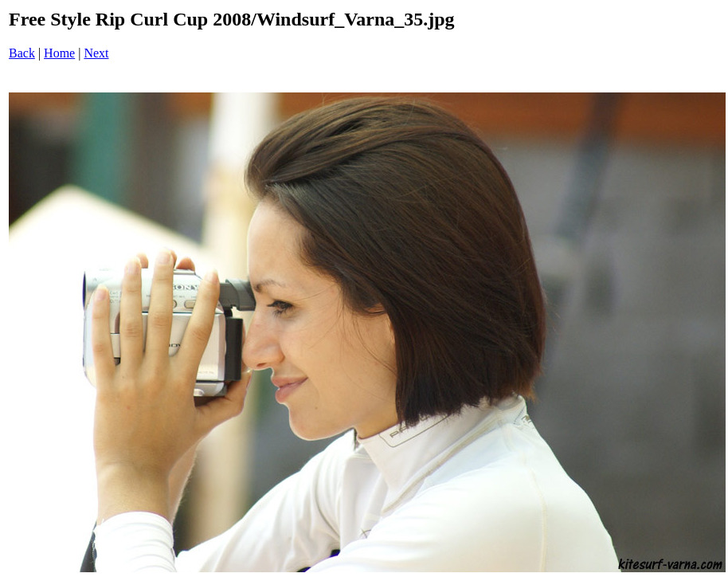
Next (96, 53)
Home (59, 53)
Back (22, 53)
